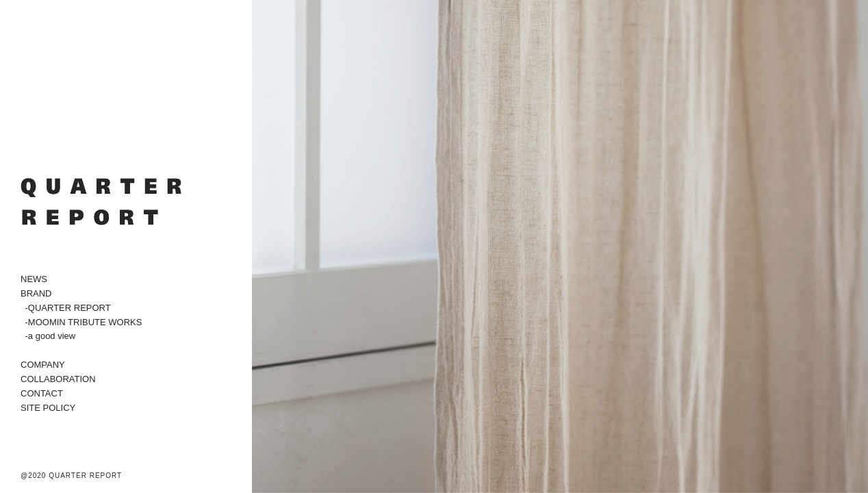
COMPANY (43, 365)
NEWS (34, 279)
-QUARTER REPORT (68, 308)
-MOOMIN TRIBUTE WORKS (84, 322)
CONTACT (42, 393)
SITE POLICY (48, 408)
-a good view (51, 336)
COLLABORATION (58, 379)
